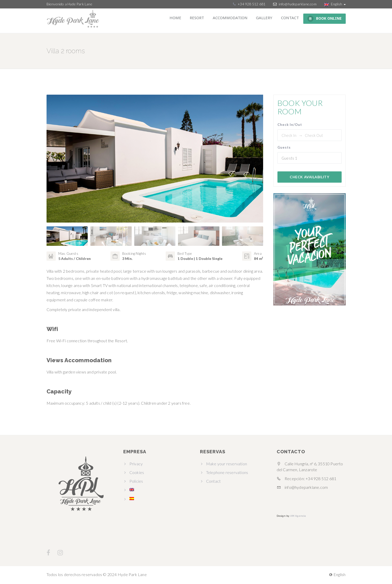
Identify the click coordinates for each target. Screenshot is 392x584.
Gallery (267, 19)
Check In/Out (290, 125)
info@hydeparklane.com (298, 4)
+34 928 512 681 (251, 4)
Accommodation (235, 19)
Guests (284, 147)
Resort (204, 19)
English (335, 4)
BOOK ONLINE (324, 19)
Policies (136, 482)
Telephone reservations (227, 473)
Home (184, 19)
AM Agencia (298, 517)
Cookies (137, 473)
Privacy (136, 465)
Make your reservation (227, 465)
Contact (291, 19)
